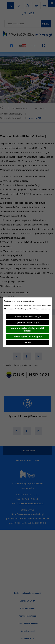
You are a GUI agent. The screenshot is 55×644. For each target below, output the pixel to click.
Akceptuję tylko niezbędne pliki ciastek (27, 329)
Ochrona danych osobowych (27, 317)
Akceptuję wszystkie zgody (27, 337)
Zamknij (27, 342)
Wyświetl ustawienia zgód (27, 322)
